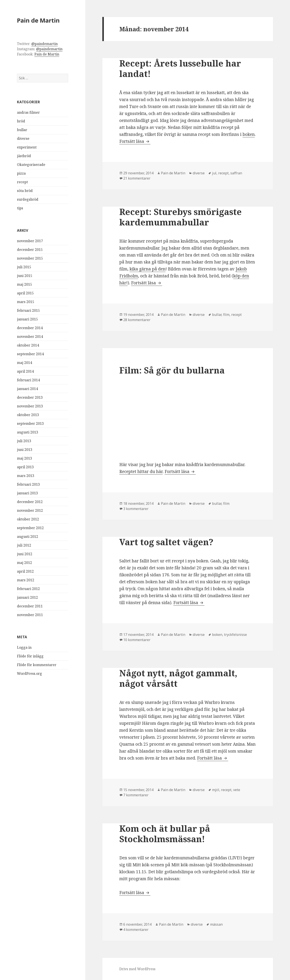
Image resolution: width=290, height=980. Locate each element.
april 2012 (25, 571)
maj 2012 (24, 563)
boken (249, 134)
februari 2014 (28, 380)
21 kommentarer (137, 178)
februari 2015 (28, 310)
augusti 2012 (28, 537)
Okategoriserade (31, 165)
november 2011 (30, 615)
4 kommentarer (136, 930)
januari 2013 (27, 493)
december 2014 (30, 328)
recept (22, 182)
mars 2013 (26, 476)
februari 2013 (28, 484)
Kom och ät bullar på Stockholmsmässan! (165, 834)
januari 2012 (27, 597)
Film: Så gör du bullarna (172, 370)
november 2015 (30, 258)
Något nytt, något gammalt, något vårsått (178, 678)
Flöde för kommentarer (37, 665)
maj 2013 (24, 458)
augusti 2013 (28, 432)
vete (237, 790)
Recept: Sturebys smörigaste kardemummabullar (180, 217)
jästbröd (24, 156)
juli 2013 (24, 441)
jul (214, 173)
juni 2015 (25, 276)
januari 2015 (27, 319)
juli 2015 (24, 267)
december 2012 (30, 502)
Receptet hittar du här (141, 472)
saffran (236, 173)
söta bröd (25, 191)
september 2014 (30, 354)
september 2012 (30, 528)
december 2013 (30, 397)
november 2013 (30, 406)
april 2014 (25, 371)
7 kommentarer (136, 795)
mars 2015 (26, 302)
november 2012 (30, 510)
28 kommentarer (137, 320)
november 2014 (30, 337)
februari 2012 (28, 589)
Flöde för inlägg (30, 656)
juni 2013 (25, 450)
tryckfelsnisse (235, 635)
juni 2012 (25, 554)
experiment (27, 147)
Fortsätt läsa (135, 141)
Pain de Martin (38, 20)
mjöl (216, 790)
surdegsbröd (28, 199)
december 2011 (30, 606)
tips (20, 208)
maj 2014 (24, 363)
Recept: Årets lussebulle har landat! (180, 68)
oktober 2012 (28, 519)
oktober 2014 (28, 345)
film (226, 315)
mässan (216, 924)
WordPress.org (30, 673)
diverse (23, 138)
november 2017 (30, 241)
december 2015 (30, 250)
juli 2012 (24, 545)
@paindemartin (45, 44)
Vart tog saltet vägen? (166, 542)
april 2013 (25, 467)
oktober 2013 (28, 415)
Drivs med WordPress (137, 969)
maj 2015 (24, 284)
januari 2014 (27, 389)
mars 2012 (26, 580)
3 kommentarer (136, 509)
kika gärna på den (148, 269)
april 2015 (25, 293)
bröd (21, 121)
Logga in (24, 647)
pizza (21, 173)
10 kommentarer (137, 640)
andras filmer (28, 112)
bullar (22, 130)
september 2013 (30, 423)
